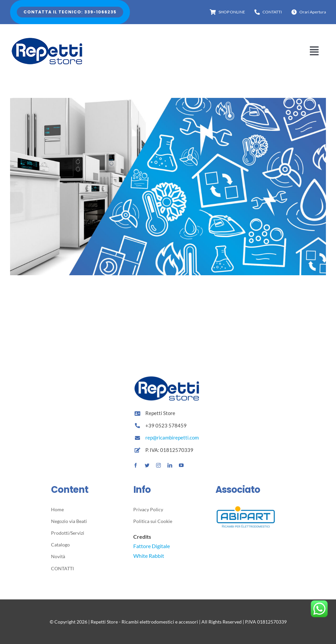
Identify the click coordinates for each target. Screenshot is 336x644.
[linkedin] (170, 465)
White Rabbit (149, 556)
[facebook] (136, 465)
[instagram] (158, 465)
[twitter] (147, 465)
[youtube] (181, 465)
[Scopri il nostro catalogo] (168, 102)
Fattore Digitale (152, 546)
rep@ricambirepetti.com (172, 437)
